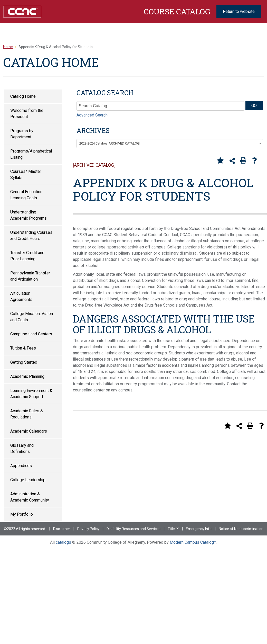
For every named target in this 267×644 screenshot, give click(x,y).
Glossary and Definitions (22, 448)
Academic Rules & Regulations (27, 414)
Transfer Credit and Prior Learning (27, 256)
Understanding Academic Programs (28, 215)
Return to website (239, 11)
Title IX (173, 529)
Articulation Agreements (21, 296)
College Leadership (28, 480)
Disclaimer (62, 529)
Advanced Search (92, 115)
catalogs (63, 542)
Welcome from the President (27, 114)
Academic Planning (27, 376)
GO (254, 106)
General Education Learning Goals (26, 195)
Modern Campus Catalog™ (193, 542)
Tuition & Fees (23, 348)
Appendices (21, 466)
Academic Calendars (29, 431)
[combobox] (170, 144)
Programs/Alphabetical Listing (31, 154)
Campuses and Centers (31, 334)
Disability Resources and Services (133, 529)
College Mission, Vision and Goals (32, 317)
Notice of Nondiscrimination (241, 529)
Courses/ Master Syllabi (26, 175)
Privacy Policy (88, 529)
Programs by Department (22, 134)
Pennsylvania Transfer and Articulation (30, 276)
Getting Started (24, 362)
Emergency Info (199, 529)
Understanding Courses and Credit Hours (31, 235)
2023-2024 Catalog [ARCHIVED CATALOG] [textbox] (110, 143)
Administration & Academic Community (30, 497)
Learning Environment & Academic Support (31, 394)
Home (8, 47)
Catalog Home (23, 96)
